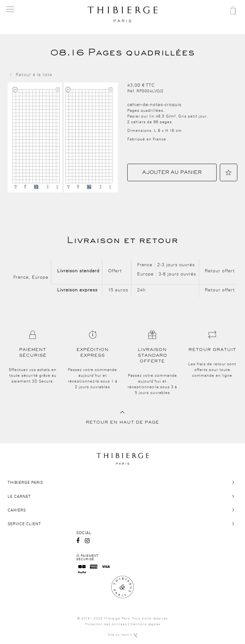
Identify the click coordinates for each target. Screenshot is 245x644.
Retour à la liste (30, 75)
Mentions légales (145, 624)
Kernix (129, 635)
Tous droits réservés (150, 619)
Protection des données (106, 624)
